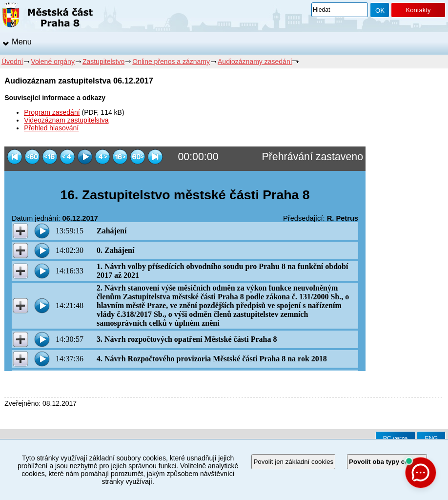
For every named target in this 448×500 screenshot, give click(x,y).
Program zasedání (52, 112)
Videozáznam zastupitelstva (66, 120)
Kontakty (418, 10)
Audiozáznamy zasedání (255, 62)
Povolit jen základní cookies (293, 462)
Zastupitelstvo (103, 62)
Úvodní (12, 62)
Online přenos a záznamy (171, 62)
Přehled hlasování (51, 128)
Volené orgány (53, 62)
